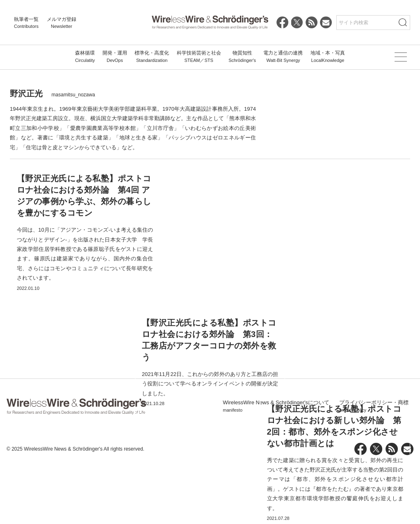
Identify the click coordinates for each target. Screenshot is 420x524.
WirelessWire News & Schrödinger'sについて (276, 465)
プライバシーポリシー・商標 (374, 465)
